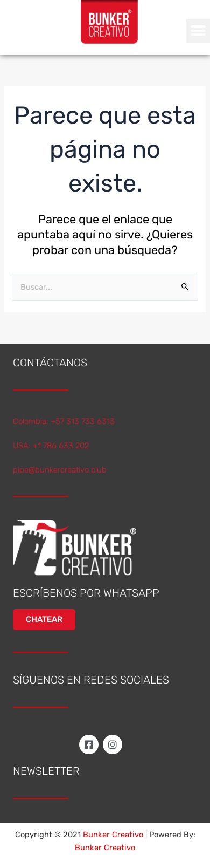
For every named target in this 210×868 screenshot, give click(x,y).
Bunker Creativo (105, 848)
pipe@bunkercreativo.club (60, 470)
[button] (198, 31)
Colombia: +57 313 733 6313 (64, 421)
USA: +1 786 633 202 (51, 446)
